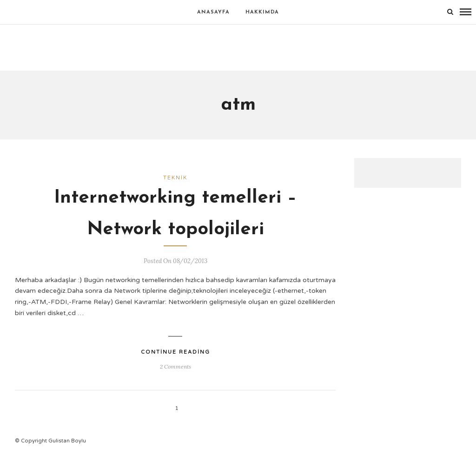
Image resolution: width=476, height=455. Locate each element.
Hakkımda (262, 12)
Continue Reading (175, 352)
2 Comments (175, 366)
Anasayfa (213, 12)
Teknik (175, 178)
